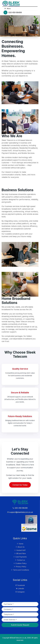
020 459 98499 (15, 12)
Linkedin (20, 588)
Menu (8, 9)
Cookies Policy (20, 563)
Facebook (20, 585)
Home (20, 544)
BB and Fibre (20, 553)
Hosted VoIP (20, 550)
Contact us (20, 560)
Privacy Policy (20, 567)
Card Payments (20, 557)
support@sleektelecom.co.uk (20, 512)
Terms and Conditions (20, 570)
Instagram (20, 592)
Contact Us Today (20, 485)
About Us (20, 547)
